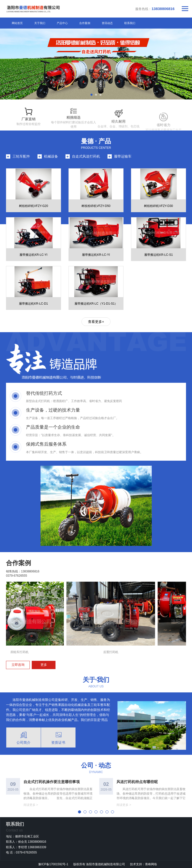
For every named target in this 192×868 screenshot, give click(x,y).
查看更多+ (96, 322)
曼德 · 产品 (96, 141)
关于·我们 (96, 680)
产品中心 (62, 23)
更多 (44, 665)
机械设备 (51, 156)
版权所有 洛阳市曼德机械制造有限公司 (100, 864)
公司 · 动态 (96, 765)
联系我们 (130, 23)
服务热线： (155, 9)
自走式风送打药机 (86, 156)
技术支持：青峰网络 (143, 864)
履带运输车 (123, 156)
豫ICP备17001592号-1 (53, 864)
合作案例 (85, 23)
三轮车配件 (21, 156)
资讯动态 (107, 23)
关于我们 (40, 23)
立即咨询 (18, 665)
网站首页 (17, 23)
